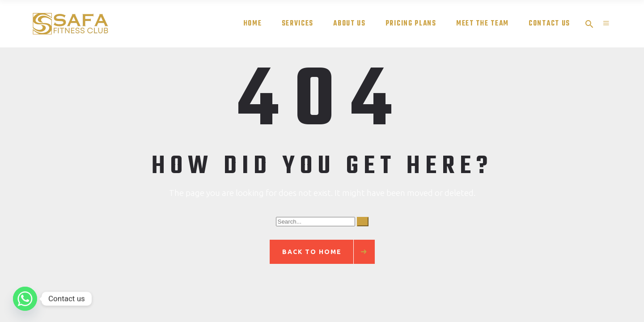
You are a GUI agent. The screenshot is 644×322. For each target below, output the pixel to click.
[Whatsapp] (25, 299)
